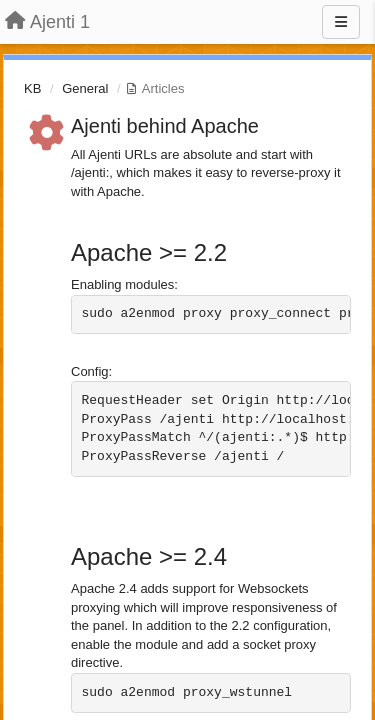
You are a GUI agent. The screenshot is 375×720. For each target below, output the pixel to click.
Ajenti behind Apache (165, 126)
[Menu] (341, 22)
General (85, 88)
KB (32, 88)
